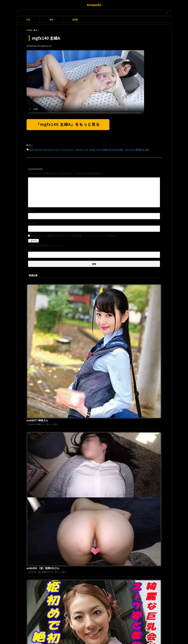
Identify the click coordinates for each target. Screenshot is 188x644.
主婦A (105, 149)
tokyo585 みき (81, 385)
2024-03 (38, 149)
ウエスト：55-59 (61, 149)
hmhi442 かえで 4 (83, 435)
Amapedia (94, 5)
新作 (51, 20)
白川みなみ (113, 149)
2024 (32, 149)
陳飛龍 (138, 149)
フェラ (99, 149)
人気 (28, 20)
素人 (31, 145)
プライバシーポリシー (92, 544)
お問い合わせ (109, 544)
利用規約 (77, 544)
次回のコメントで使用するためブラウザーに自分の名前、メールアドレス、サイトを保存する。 (75, 235)
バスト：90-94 (75, 149)
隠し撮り (146, 149)
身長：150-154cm (127, 149)
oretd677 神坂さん (83, 285)
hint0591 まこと (82, 485)
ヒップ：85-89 (88, 149)
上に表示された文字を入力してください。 (48, 245)
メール (32, 222)
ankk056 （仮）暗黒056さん (88, 335)
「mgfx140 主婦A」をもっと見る (68, 124)
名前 (31, 210)
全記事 (75, 20)
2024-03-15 (48, 149)
